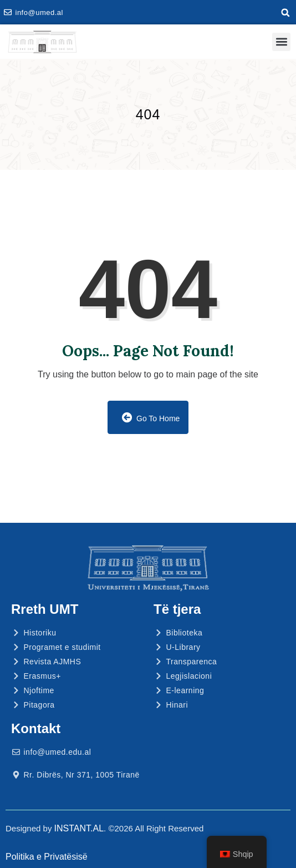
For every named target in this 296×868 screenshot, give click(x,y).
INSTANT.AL (79, 828)
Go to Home (151, 418)
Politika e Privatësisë (47, 857)
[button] (285, 13)
